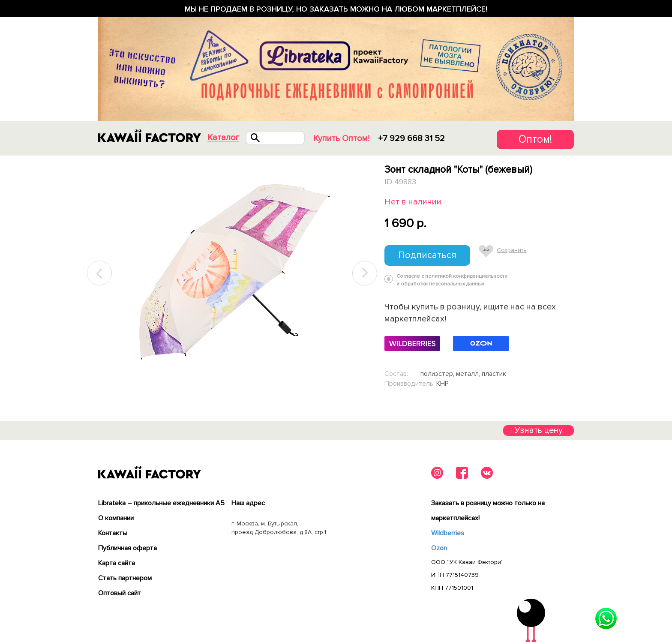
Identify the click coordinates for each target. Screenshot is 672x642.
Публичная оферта (127, 548)
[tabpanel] (232, 273)
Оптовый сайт (120, 593)
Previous (100, 273)
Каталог (223, 138)
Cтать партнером (125, 578)
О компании (116, 518)
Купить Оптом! (341, 138)
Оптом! (535, 139)
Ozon (439, 548)
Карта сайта (117, 563)
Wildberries (448, 533)
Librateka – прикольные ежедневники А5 (161, 503)
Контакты (113, 533)
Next (365, 273)
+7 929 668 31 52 (411, 138)
